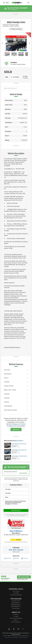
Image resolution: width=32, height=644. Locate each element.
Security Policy (15, 637)
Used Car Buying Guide (16, 595)
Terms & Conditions (23, 637)
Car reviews (16, 593)
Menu (6, 3)
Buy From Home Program (16, 618)
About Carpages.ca (16, 622)
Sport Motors (20, 441)
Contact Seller (24, 577)
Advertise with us (16, 601)
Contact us (16, 614)
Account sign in (16, 608)
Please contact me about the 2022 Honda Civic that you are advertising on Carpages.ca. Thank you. (16, 504)
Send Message (16, 511)
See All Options (23, 473)
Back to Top (16, 429)
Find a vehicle (16, 591)
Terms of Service (19, 516)
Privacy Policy (10, 516)
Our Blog (16, 616)
